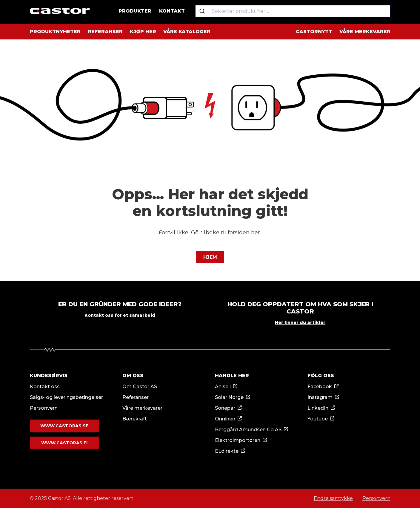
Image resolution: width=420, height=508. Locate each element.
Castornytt (314, 32)
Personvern (44, 408)
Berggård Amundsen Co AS (248, 430)
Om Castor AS (140, 387)
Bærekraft (135, 419)
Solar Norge (229, 397)
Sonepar (225, 408)
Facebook (320, 387)
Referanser (105, 32)
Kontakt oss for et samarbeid (120, 315)
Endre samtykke (333, 498)
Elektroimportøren (238, 440)
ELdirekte (227, 451)
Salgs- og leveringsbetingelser (66, 397)
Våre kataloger (187, 32)
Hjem (210, 257)
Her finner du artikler (300, 322)
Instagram (320, 397)
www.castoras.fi (64, 443)
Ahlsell (223, 387)
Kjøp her (143, 32)
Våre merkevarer (365, 32)
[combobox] (293, 12)
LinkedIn (318, 408)
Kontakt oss (45, 387)
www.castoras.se (64, 426)
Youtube (318, 419)
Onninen (225, 419)
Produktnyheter (55, 32)
